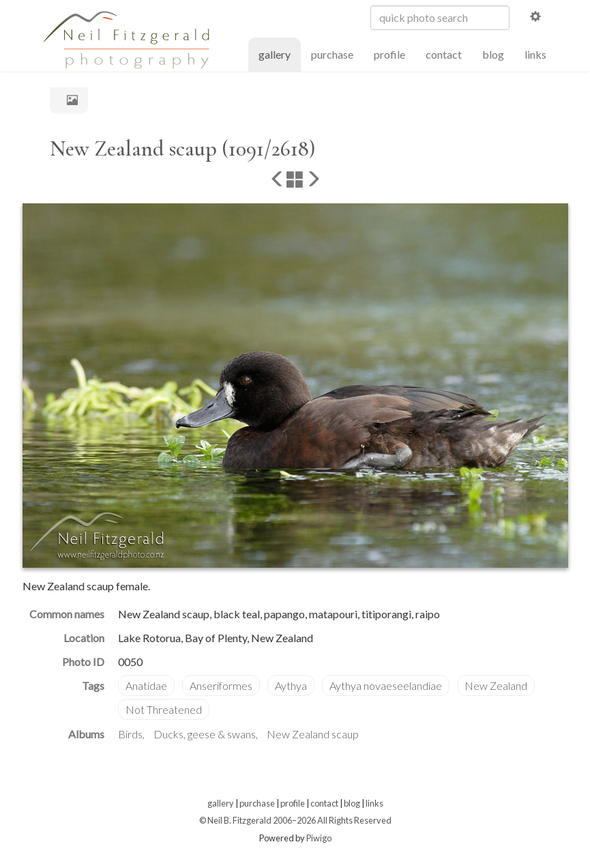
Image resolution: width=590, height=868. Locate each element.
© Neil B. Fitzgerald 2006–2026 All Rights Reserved (295, 820)
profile (389, 54)
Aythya (291, 685)
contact (444, 54)
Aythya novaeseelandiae (386, 685)
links (535, 54)
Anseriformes (221, 685)
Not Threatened (164, 709)
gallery (280, 54)
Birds (130, 734)
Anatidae (146, 685)
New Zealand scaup (313, 734)
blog (493, 54)
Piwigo (319, 838)
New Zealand (496, 685)
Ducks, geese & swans (205, 734)
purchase (332, 54)
